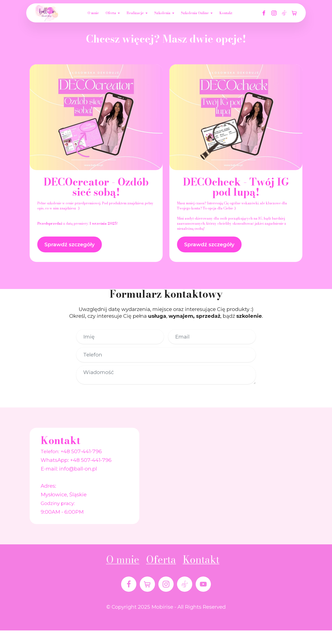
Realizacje (135, 13)
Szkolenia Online (195, 13)
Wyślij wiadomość (164, 397)
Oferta (111, 13)
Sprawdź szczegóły (70, 244)
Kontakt (226, 13)
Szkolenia (162, 13)
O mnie (93, 13)
